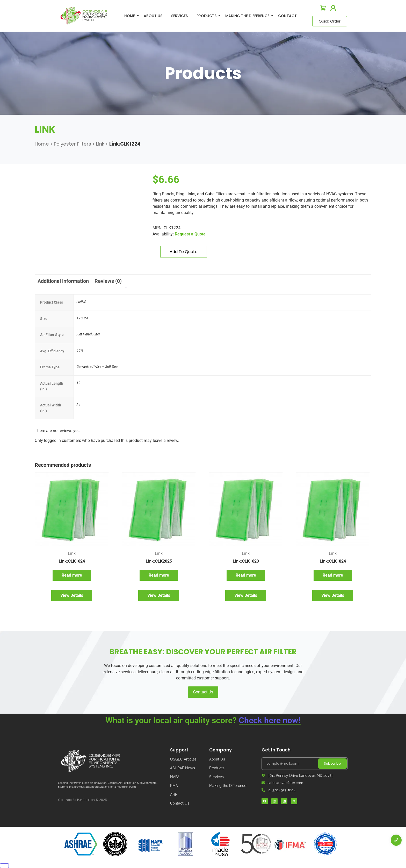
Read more (72, 575)
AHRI (174, 794)
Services (179, 16)
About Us (153, 16)
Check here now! (270, 720)
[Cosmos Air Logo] (90, 761)
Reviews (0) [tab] (108, 281)
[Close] (4, 866)
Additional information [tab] (63, 281)
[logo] (84, 16)
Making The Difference (248, 16)
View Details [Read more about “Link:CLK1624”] (72, 595)
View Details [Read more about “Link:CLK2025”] (159, 595)
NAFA (175, 777)
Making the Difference (228, 786)
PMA (174, 786)
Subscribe (332, 763)
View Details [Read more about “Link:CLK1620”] (246, 595)
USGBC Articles (183, 759)
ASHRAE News (183, 768)
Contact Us (203, 692)
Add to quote (184, 252)
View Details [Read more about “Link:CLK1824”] (333, 595)
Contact (287, 16)
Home (130, 16)
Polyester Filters (72, 144)
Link (100, 144)
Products (207, 16)
